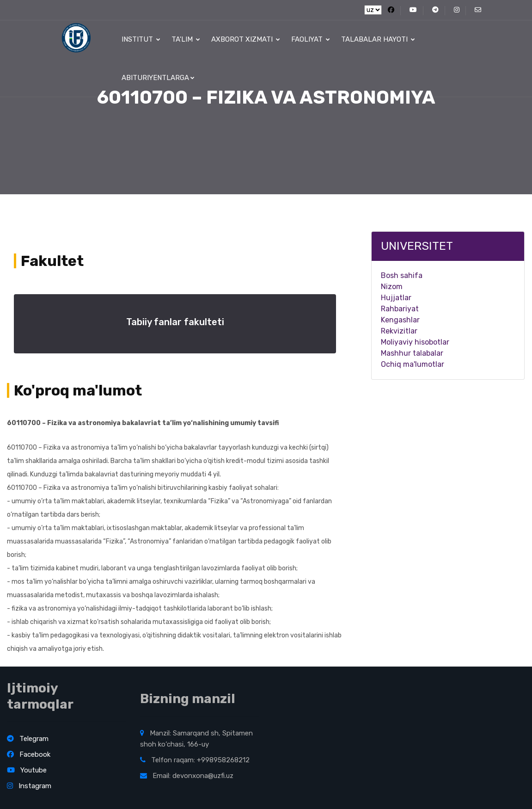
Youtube (27, 770)
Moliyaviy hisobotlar (415, 342)
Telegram (28, 739)
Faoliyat (311, 39)
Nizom (392, 287)
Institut (141, 39)
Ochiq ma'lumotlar (413, 364)
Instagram (29, 786)
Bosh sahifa (402, 275)
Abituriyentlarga (158, 78)
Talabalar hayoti (378, 39)
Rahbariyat (400, 309)
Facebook (29, 754)
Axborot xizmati (246, 39)
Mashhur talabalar (412, 353)
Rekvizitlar (399, 331)
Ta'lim (186, 39)
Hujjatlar (396, 298)
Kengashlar (400, 320)
